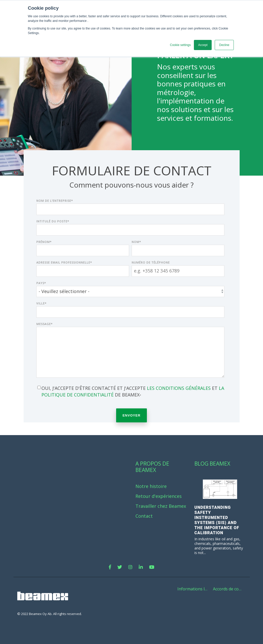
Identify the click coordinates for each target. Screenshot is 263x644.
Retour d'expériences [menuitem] (159, 496)
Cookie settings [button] (180, 45)
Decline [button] (224, 45)
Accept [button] (203, 45)
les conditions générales (179, 388)
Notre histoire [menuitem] (151, 486)
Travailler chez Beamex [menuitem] (161, 506)
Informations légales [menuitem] (194, 589)
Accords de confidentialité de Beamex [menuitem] (229, 589)
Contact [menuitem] (144, 516)
